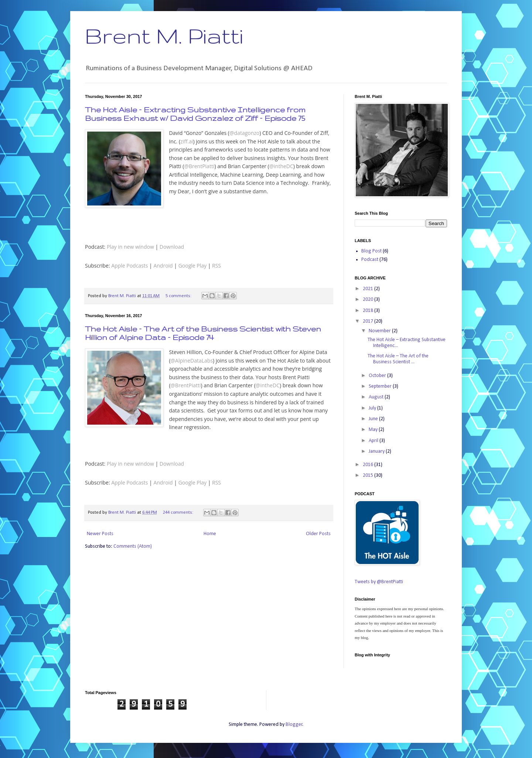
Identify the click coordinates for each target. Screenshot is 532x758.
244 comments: (179, 513)
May (374, 430)
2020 (369, 300)
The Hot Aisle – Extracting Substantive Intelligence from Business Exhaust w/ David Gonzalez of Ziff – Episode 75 (195, 114)
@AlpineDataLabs (192, 361)
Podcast (370, 260)
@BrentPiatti (199, 166)
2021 (369, 289)
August (377, 397)
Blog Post (371, 251)
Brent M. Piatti (164, 35)
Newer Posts (100, 534)
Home (210, 534)
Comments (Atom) (133, 546)
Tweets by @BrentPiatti (379, 582)
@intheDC (281, 166)
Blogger (294, 725)
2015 (369, 475)
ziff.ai (187, 141)
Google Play (192, 266)
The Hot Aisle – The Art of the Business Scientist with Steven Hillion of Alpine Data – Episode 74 (203, 333)
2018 (369, 311)
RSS (216, 266)
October (378, 376)
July (373, 408)
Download (172, 247)
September (381, 386)
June (374, 419)
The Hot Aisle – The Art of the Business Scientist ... (398, 359)
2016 (369, 465)
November (380, 331)
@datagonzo (244, 133)
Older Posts (318, 534)
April (374, 441)
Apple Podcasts (129, 266)
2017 (369, 321)
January (377, 451)
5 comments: (179, 296)
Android (163, 266)
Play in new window (130, 247)
